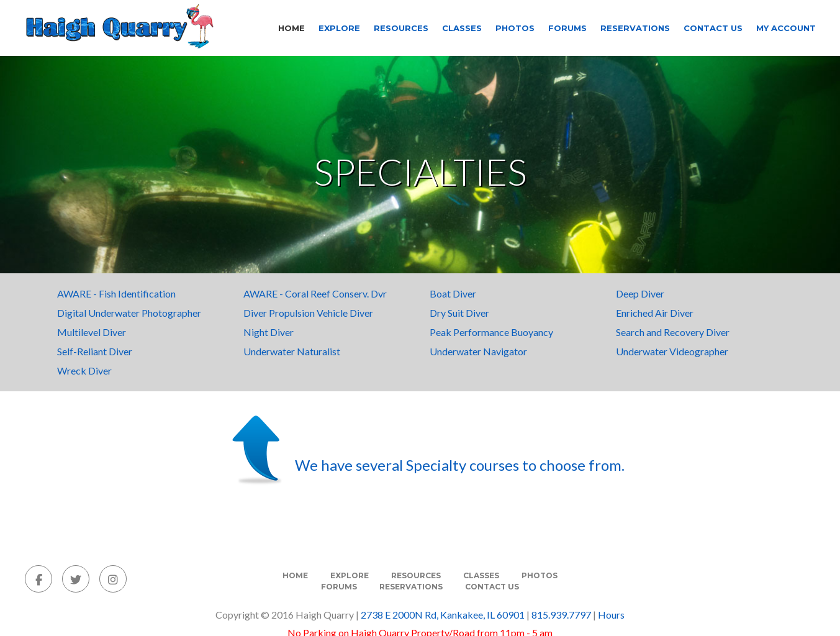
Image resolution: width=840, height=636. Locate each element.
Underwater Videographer (672, 351)
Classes (462, 28)
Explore (339, 28)
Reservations (635, 28)
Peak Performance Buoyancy (491, 332)
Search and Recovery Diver (673, 332)
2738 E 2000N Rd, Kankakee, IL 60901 (443, 615)
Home (291, 28)
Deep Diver (640, 293)
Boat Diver (453, 293)
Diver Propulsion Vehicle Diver (308, 313)
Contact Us (713, 28)
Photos (515, 28)
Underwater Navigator (478, 351)
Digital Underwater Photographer (129, 313)
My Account (786, 28)
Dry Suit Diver (459, 313)
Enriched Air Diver (655, 313)
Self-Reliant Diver (95, 351)
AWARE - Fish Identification (116, 293)
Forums (567, 28)
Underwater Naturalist (292, 351)
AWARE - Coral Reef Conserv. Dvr (315, 293)
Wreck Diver (84, 370)
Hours (611, 615)
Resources (401, 28)
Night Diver (269, 332)
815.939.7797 (561, 615)
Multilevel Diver (92, 332)
